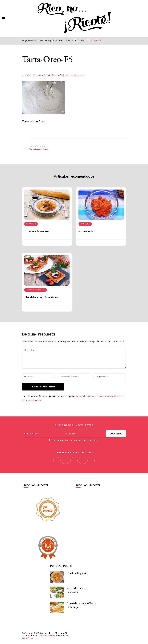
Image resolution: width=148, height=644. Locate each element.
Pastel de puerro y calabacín (77, 590)
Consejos (85, 224)
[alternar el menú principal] (4, 18)
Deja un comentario (72, 75)
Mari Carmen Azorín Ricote (43, 75)
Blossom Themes (47, 636)
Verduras (31, 224)
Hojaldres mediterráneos (41, 297)
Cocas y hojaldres (36, 290)
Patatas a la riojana (37, 231)
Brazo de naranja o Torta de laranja (81, 605)
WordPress (27, 638)
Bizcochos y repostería (51, 40)
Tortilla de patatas (78, 573)
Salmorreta (86, 231)
